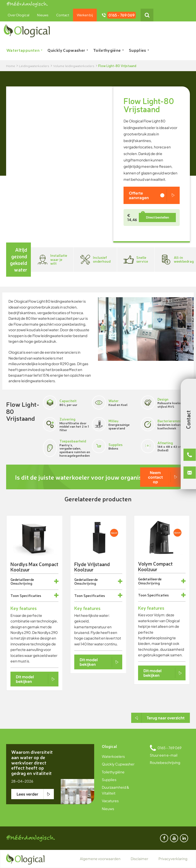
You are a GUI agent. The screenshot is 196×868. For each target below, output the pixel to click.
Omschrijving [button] (21, 583)
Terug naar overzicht (166, 718)
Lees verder (27, 794)
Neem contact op (155, 477)
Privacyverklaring (173, 859)
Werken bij (85, 15)
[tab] (34, 582)
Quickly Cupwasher (68, 50)
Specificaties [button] (30, 596)
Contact (63, 15)
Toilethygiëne (108, 50)
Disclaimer (139, 859)
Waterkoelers (113, 756)
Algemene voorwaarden (100, 859)
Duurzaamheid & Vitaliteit (115, 790)
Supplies (139, 50)
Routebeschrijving (165, 762)
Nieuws (43, 15)
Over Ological (19, 15)
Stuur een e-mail (164, 755)
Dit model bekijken (25, 679)
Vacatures (110, 801)
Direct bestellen (157, 217)
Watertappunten (24, 50)
